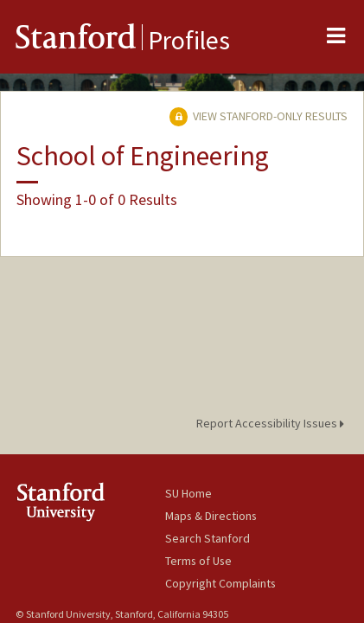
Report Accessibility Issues (273, 423)
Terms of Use (198, 561)
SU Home (188, 493)
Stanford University (90, 501)
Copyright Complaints (220, 583)
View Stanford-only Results (259, 116)
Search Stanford (208, 538)
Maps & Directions (211, 516)
